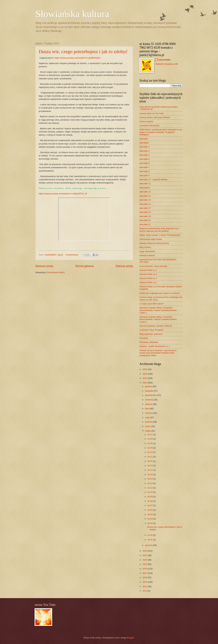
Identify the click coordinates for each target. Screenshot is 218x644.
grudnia (149, 386)
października (151, 395)
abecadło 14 (145, 196)
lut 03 (150, 523)
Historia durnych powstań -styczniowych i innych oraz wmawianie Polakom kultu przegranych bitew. (158, 353)
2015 (145, 582)
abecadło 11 (145, 184)
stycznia (149, 545)
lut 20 (150, 461)
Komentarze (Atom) (56, 272)
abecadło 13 (145, 192)
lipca (147, 408)
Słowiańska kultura (72, 14)
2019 (145, 564)
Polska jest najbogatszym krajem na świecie (159, 293)
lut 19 (150, 465)
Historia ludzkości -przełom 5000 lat (156, 326)
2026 (145, 369)
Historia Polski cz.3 (148, 278)
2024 (145, 378)
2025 (145, 374)
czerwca (149, 413)
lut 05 (150, 514)
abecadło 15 (145, 200)
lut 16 (150, 474)
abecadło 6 (144, 163)
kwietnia (149, 422)
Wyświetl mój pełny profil (167, 64)
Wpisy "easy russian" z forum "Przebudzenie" (160, 235)
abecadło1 (144, 143)
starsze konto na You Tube (152, 113)
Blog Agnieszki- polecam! (151, 334)
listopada (149, 391)
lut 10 (150, 492)
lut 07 (150, 505)
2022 (145, 551)
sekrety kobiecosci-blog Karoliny (154, 243)
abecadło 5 (144, 159)
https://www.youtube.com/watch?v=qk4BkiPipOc (78, 58)
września (149, 400)
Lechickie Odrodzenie (149, 126)
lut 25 (150, 443)
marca (148, 426)
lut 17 (150, 470)
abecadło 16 (145, 204)
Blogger (130, 638)
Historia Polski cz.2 (148, 274)
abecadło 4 (144, 155)
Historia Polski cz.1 (148, 270)
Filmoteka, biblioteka (149, 342)
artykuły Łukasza (147, 255)
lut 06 (150, 510)
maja (147, 417)
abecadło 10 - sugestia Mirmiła (153, 179)
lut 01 (150, 540)
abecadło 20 (145, 220)
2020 (145, 560)
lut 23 (150, 452)
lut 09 (150, 497)
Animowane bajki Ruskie (151, 239)
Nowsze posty (44, 266)
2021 (145, 555)
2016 (145, 577)
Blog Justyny (145, 247)
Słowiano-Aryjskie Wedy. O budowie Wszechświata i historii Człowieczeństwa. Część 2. (158, 319)
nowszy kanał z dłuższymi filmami (155, 117)
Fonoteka (144, 338)
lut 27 (150, 434)
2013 (145, 591)
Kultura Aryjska (146, 121)
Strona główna (84, 266)
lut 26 (150, 439)
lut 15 (150, 479)
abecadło (144, 139)
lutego (148, 431)
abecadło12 (145, 188)
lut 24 (150, 448)
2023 (145, 383)
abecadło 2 (144, 147)
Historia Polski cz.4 (148, 282)
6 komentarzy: (73, 255)
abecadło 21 (145, 224)
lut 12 (150, 488)
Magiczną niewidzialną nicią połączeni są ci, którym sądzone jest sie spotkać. (159, 230)
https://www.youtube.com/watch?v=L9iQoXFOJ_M (63, 194)
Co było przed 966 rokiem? (152, 304)
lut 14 (150, 483)
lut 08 (150, 501)
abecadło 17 (145, 208)
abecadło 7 (144, 167)
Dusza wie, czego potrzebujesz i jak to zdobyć (83, 51)
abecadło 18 (145, 212)
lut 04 (150, 519)
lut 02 (150, 535)
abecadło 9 (144, 175)
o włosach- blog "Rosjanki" (152, 330)
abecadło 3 (144, 151)
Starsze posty (124, 266)
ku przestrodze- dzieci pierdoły (153, 266)
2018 (145, 569)
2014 (145, 586)
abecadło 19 (145, 216)
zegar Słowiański (147, 251)
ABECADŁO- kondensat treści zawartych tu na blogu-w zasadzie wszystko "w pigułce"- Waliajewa (161, 132)
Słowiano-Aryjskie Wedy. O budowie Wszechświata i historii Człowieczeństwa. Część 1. (158, 310)
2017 (145, 573)
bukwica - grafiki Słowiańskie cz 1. (155, 346)
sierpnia (149, 404)
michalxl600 (164, 60)
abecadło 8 (144, 171)
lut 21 (150, 457)
